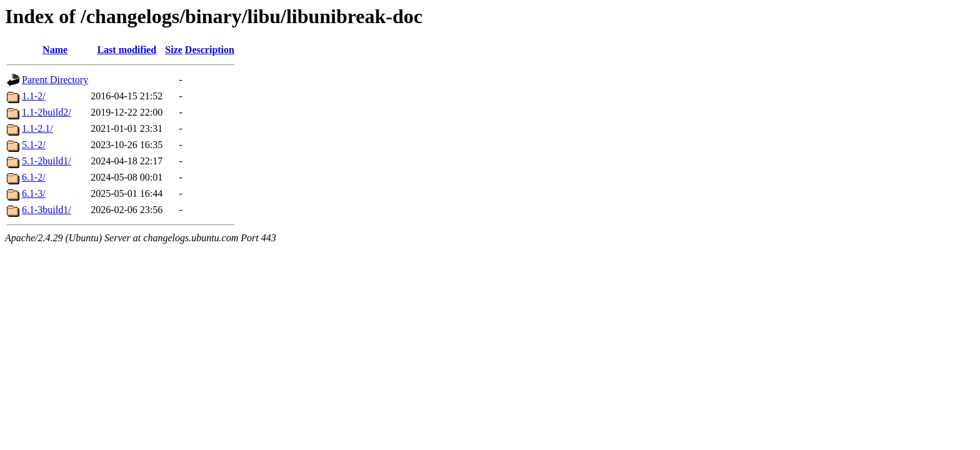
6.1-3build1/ (47, 210)
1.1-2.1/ (37, 128)
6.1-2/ (34, 177)
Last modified (127, 50)
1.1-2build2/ (47, 112)
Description (210, 50)
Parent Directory (55, 80)
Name (55, 50)
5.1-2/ (34, 145)
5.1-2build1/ (47, 161)
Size (174, 50)
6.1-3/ (34, 193)
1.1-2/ (34, 96)
